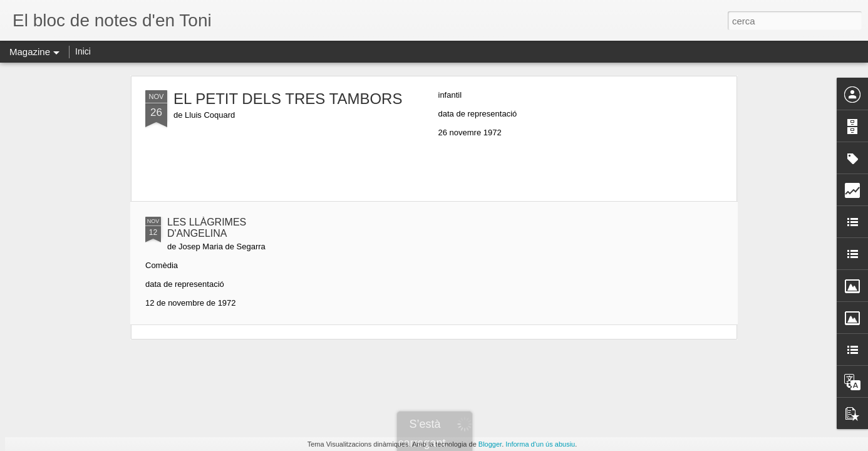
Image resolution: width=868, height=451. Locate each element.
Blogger (490, 444)
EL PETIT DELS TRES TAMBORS (288, 99)
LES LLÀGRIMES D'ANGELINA (207, 228)
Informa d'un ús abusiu (540, 444)
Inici (83, 51)
